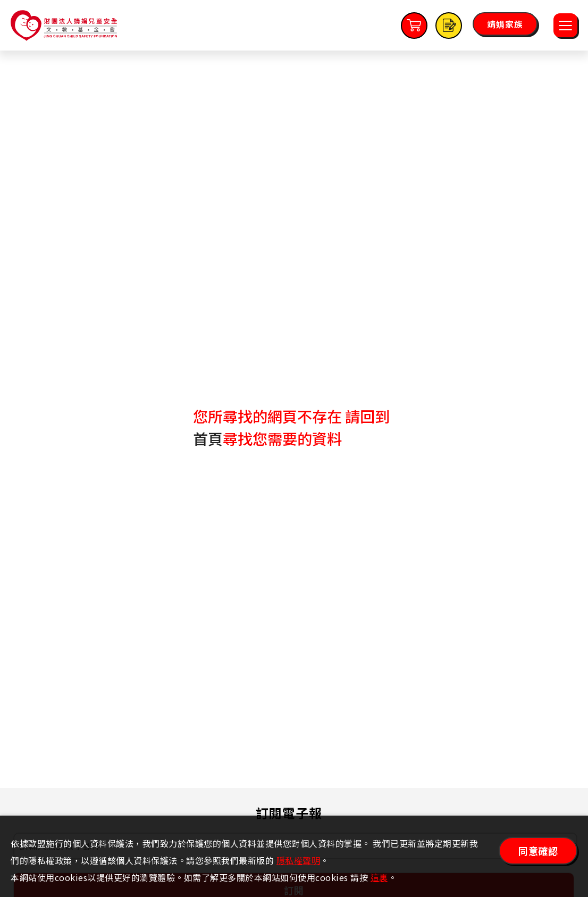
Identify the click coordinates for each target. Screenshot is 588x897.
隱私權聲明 (299, 860)
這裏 (379, 877)
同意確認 (538, 851)
